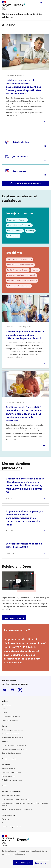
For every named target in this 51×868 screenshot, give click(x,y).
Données (5, 786)
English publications (9, 776)
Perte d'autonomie (15, 231)
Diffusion (5, 709)
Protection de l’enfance (17, 220)
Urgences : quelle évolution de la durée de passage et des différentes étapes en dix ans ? (25, 335)
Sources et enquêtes (9, 759)
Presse (4, 823)
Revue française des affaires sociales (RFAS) (17, 809)
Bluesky (5, 690)
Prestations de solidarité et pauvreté (22, 281)
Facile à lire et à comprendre (12, 780)
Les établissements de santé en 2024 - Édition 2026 (24, 545)
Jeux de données (20, 156)
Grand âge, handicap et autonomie (21, 275)
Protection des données (10, 720)
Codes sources (19, 171)
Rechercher (41, 3)
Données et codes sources (11, 716)
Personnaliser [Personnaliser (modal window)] (41, 863)
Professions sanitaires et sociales (20, 265)
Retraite (35, 270)
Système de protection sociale (20, 259)
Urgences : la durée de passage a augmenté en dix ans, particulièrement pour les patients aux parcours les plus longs (24, 518)
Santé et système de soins (18, 270)
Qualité (4, 713)
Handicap (30, 231)
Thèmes (5, 726)
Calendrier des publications (11, 772)
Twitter (20, 690)
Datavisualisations (21, 142)
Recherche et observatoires (11, 792)
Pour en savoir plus (13, 618)
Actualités (5, 819)
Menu (48, 3)
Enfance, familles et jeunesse (19, 286)
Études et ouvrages (8, 769)
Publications (6, 765)
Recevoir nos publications (27, 184)
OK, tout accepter (23, 863)
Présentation (6, 705)
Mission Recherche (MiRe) (11, 795)
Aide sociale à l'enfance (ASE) (19, 225)
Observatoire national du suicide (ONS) (15, 799)
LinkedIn (12, 690)
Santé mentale (13, 236)
